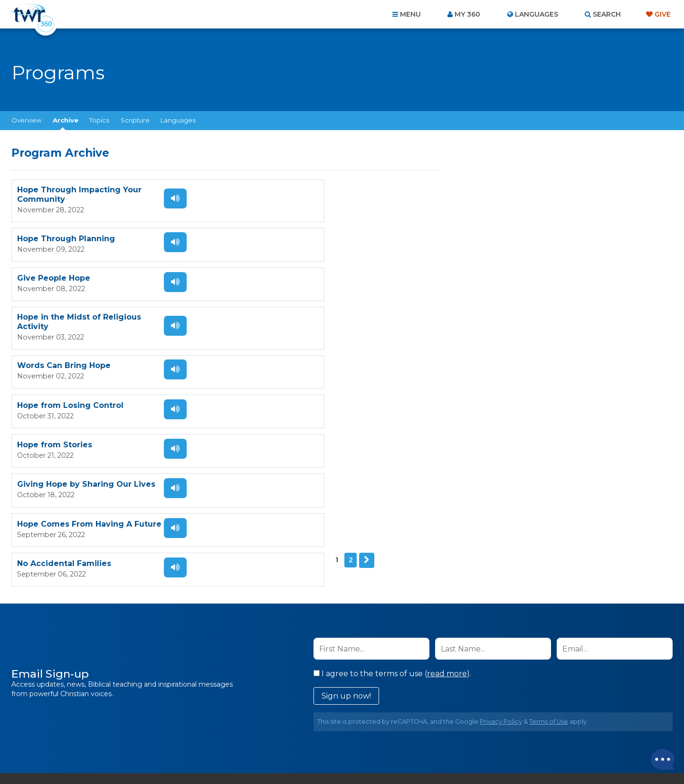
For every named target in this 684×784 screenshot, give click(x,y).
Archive (66, 120)
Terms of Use (549, 570)
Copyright (450, 733)
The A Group (411, 755)
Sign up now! (346, 544)
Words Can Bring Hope (64, 286)
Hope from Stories (55, 329)
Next (47, 416)
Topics (99, 120)
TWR (347, 755)
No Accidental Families (281, 376)
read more (447, 522)
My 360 (467, 14)
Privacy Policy (501, 570)
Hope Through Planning (283, 194)
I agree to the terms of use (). (392, 522)
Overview (27, 120)
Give (663, 14)
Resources (504, 733)
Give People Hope (54, 242)
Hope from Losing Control (287, 286)
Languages (178, 120)
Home (169, 733)
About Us (210, 733)
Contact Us (261, 733)
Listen (167, 198)
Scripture (135, 120)
